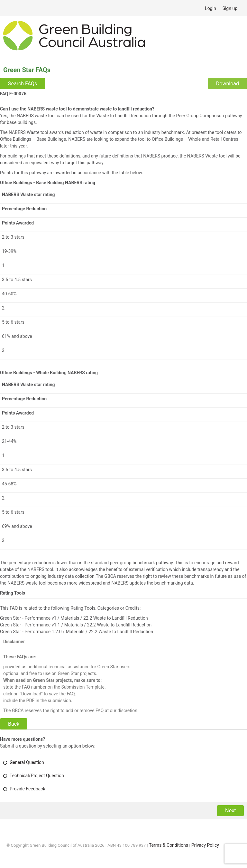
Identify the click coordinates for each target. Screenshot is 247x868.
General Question (27, 762)
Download (228, 84)
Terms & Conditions (169, 845)
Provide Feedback (27, 789)
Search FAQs (23, 84)
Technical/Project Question (37, 776)
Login (210, 8)
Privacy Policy (205, 845)
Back (14, 724)
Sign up (230, 8)
